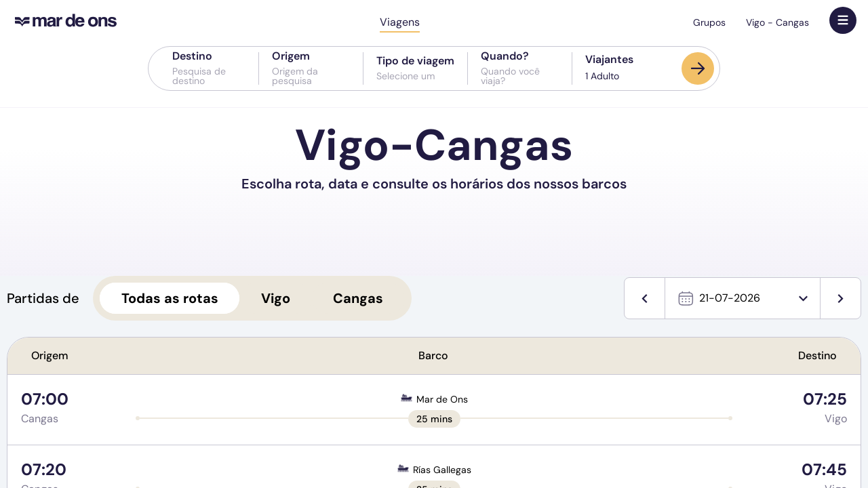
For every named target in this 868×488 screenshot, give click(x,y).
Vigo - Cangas (777, 22)
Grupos (709, 22)
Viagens (400, 22)
